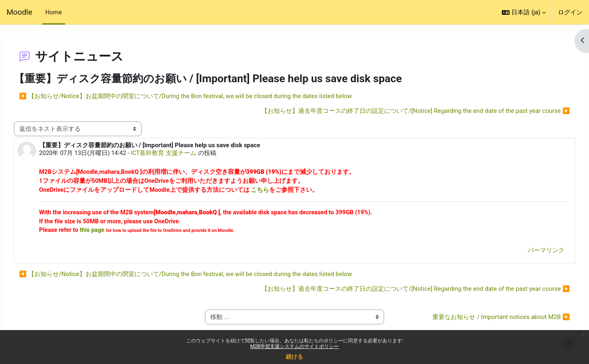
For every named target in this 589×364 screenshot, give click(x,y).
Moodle (19, 12)
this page (110, 232)
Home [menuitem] (54, 12)
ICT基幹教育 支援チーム (181, 154)
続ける (294, 357)
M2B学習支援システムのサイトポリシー (295, 346)
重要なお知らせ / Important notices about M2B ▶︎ (486, 319)
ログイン (570, 12)
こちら (277, 191)
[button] (524, 12)
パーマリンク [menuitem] (531, 252)
